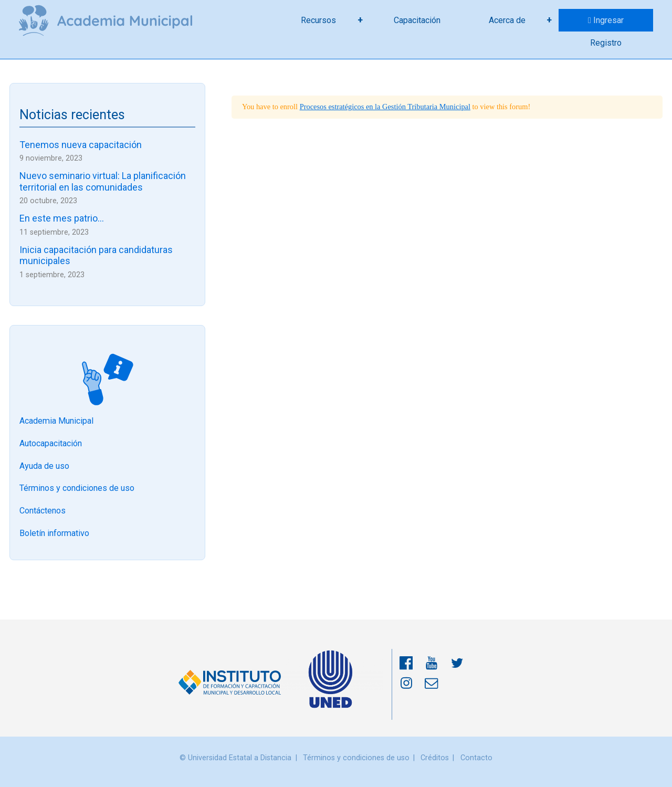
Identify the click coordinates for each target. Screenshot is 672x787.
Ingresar (608, 20)
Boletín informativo (54, 533)
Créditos (435, 758)
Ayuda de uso (44, 466)
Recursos (318, 20)
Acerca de (507, 20)
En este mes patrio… (62, 218)
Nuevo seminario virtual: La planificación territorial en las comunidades (103, 181)
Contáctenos (43, 511)
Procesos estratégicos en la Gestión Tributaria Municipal (385, 107)
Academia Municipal (56, 421)
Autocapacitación (51, 443)
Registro (606, 43)
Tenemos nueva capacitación (81, 145)
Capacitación (417, 20)
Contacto (476, 758)
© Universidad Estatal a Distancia (235, 758)
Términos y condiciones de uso (77, 489)
